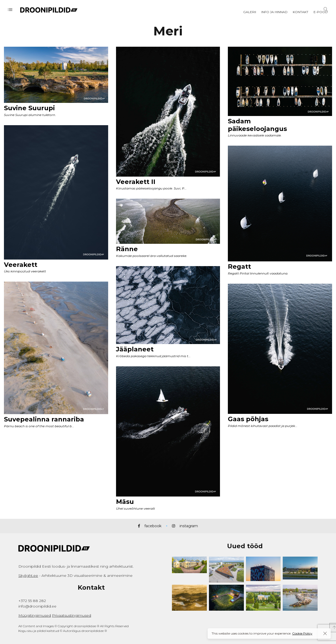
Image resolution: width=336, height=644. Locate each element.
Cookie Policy (302, 633)
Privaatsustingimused (72, 615)
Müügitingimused (35, 615)
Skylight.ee (28, 576)
